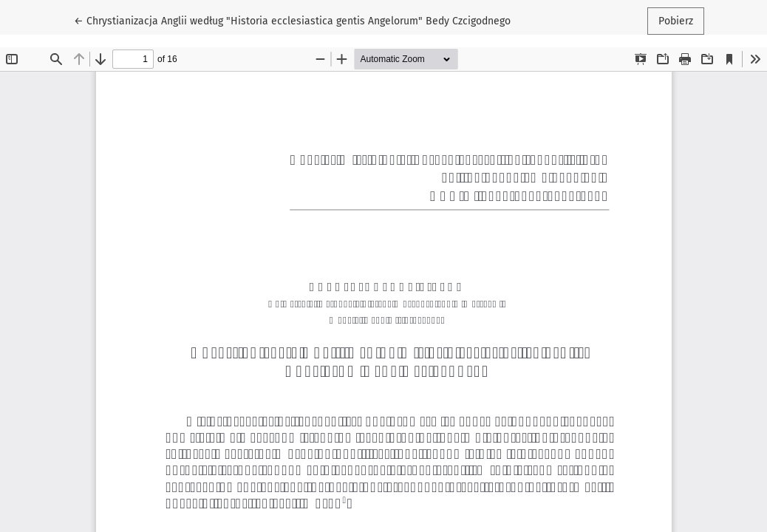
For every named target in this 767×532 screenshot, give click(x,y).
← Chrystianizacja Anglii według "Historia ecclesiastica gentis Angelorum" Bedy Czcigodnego (292, 20)
